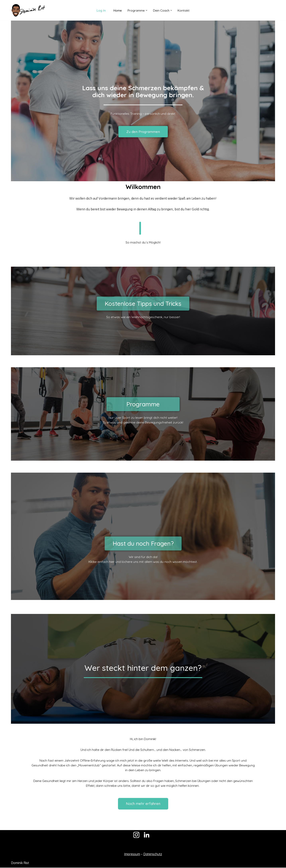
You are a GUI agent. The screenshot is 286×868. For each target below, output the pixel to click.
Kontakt (184, 10)
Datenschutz (153, 854)
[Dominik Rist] (28, 10)
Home (117, 10)
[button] (146, 10)
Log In (101, 10)
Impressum (132, 854)
